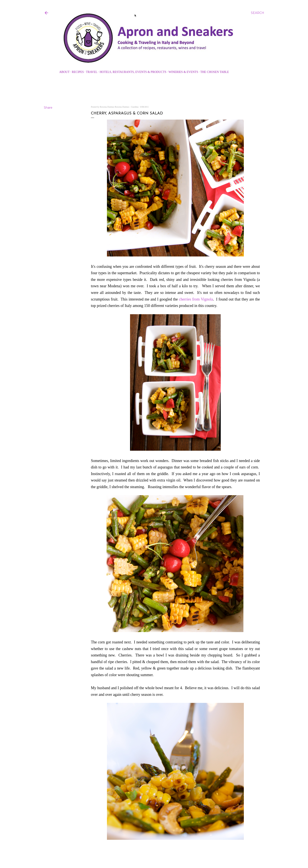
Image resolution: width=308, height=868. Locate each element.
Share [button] (48, 108)
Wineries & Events (183, 72)
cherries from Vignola (196, 299)
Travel (92, 72)
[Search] (258, 13)
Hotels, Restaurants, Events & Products (133, 72)
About (64, 72)
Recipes (78, 72)
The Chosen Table (215, 72)
